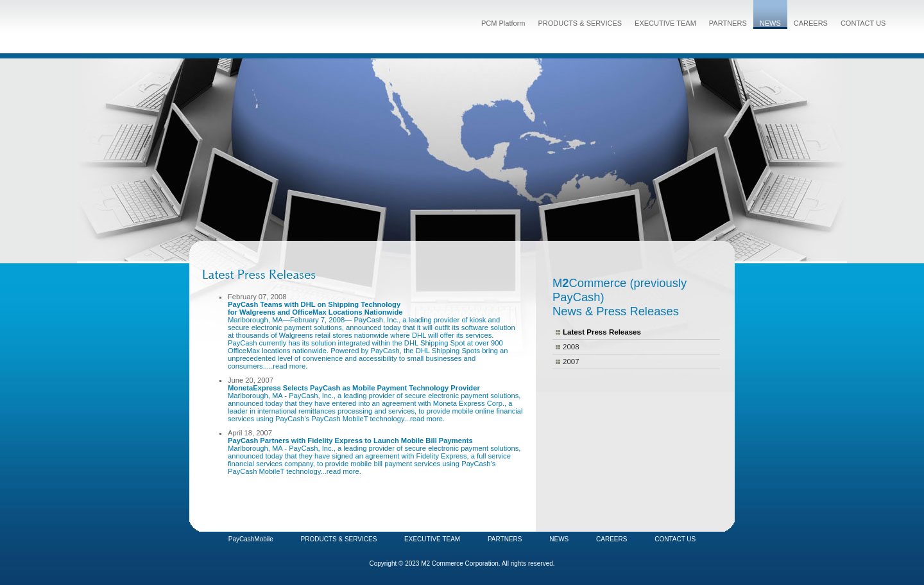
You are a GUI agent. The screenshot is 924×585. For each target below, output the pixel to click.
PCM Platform (503, 23)
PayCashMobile (251, 539)
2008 (571, 347)
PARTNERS (728, 23)
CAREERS (811, 23)
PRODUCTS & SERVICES (580, 23)
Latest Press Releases (602, 332)
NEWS (770, 23)
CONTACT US (863, 23)
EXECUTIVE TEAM (665, 23)
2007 (571, 362)
